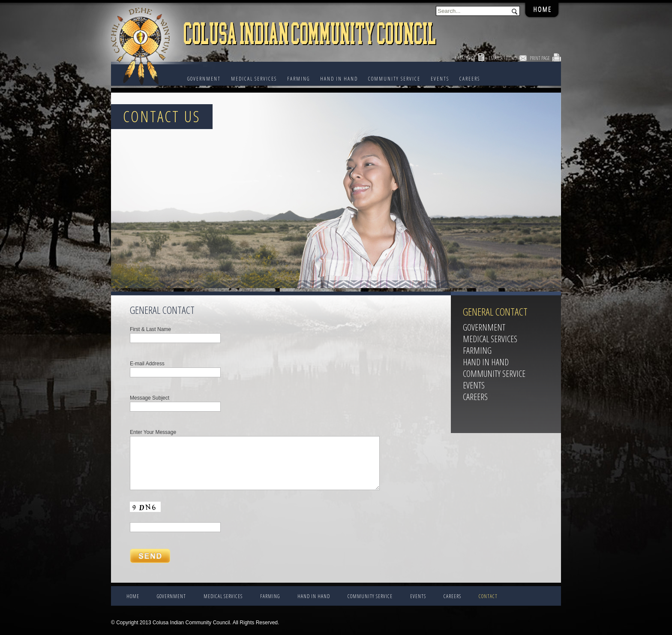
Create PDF (465, 58)
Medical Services (254, 79)
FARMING (298, 79)
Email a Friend (503, 58)
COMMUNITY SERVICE (394, 79)
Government (204, 79)
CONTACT (488, 596)
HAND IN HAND (339, 79)
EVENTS (440, 79)
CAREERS (470, 79)
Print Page (540, 58)
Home (133, 596)
